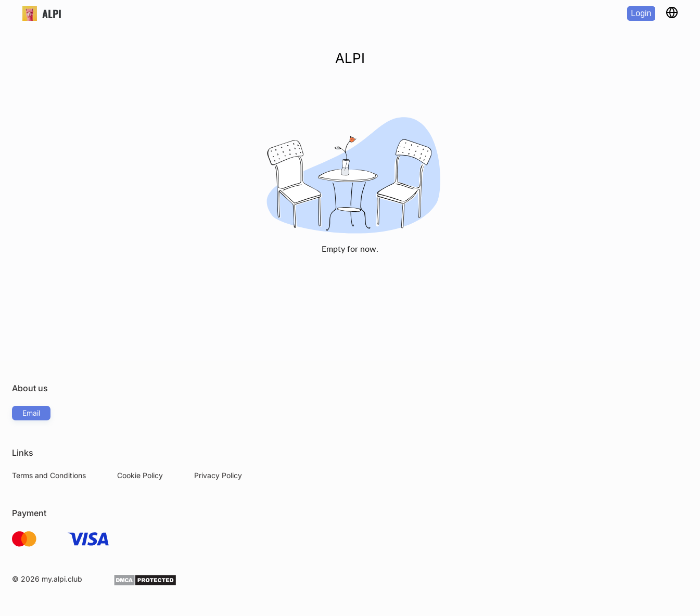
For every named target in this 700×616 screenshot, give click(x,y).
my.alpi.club (62, 579)
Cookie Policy (140, 475)
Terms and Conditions (49, 475)
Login (641, 13)
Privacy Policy (218, 475)
